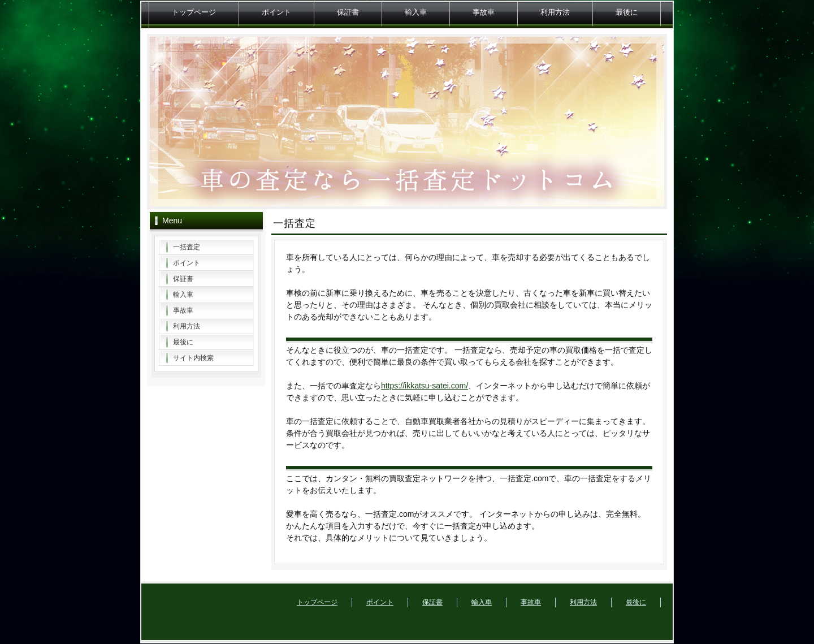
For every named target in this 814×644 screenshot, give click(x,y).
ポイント (276, 12)
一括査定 (187, 247)
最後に (627, 12)
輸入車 (416, 12)
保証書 (348, 12)
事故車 (484, 12)
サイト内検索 (193, 358)
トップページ (194, 12)
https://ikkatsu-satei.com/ (425, 386)
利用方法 (555, 12)
